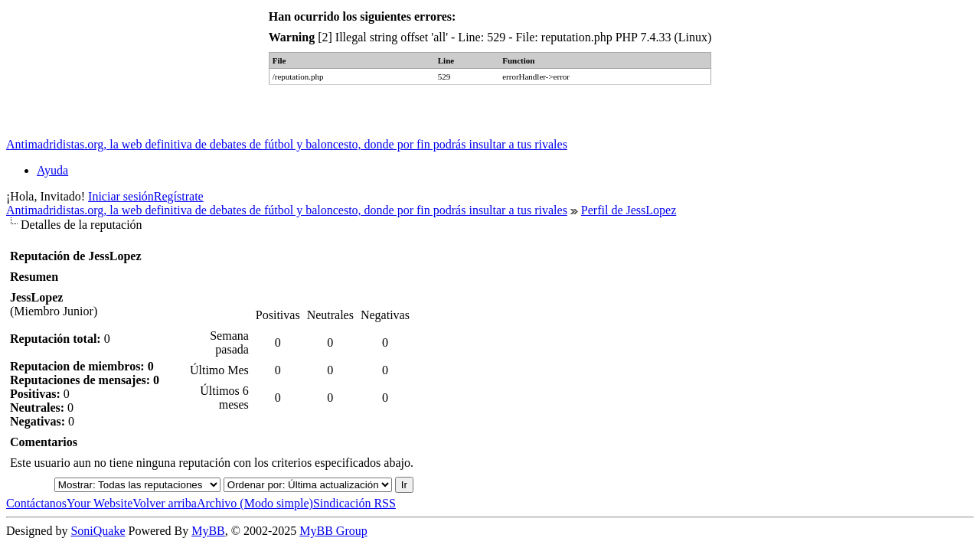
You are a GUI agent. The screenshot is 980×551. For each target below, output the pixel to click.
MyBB (208, 531)
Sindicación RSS (354, 503)
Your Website (100, 503)
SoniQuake (98, 531)
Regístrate (179, 196)
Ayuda (52, 170)
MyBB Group (333, 531)
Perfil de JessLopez (629, 210)
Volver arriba (165, 503)
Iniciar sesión (121, 196)
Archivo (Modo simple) (255, 503)
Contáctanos (36, 503)
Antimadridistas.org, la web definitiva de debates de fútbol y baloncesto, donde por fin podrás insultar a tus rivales (287, 144)
